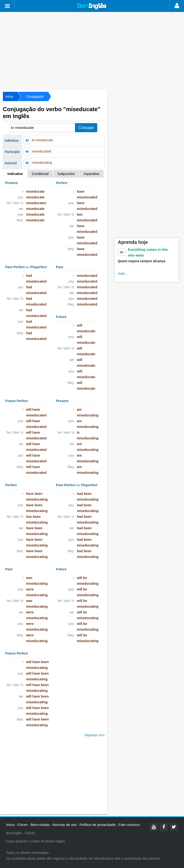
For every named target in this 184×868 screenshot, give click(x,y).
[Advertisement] (92, 50)
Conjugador (35, 97)
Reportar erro (95, 735)
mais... (123, 273)
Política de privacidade (98, 825)
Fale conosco (129, 825)
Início (9, 97)
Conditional (40, 174)
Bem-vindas (40, 825)
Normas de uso (64, 825)
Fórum (23, 825)
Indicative (15, 174)
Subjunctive (66, 174)
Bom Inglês (92, 6)
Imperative (91, 174)
